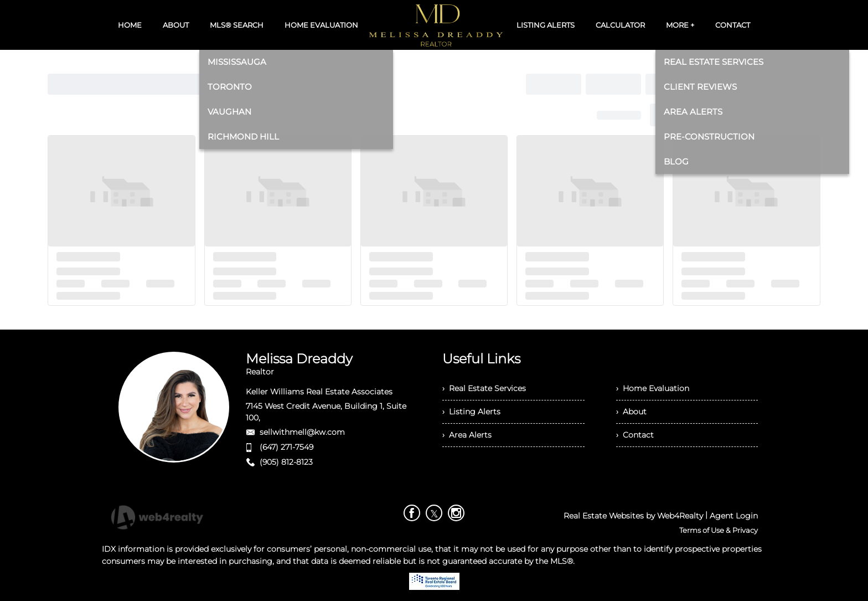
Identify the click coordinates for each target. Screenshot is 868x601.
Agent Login (734, 516)
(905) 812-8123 (286, 462)
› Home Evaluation (653, 388)
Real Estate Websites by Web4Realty (633, 516)
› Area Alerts (467, 435)
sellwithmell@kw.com (302, 432)
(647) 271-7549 (286, 447)
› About (631, 412)
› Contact (635, 435)
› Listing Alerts (471, 412)
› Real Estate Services (484, 388)
